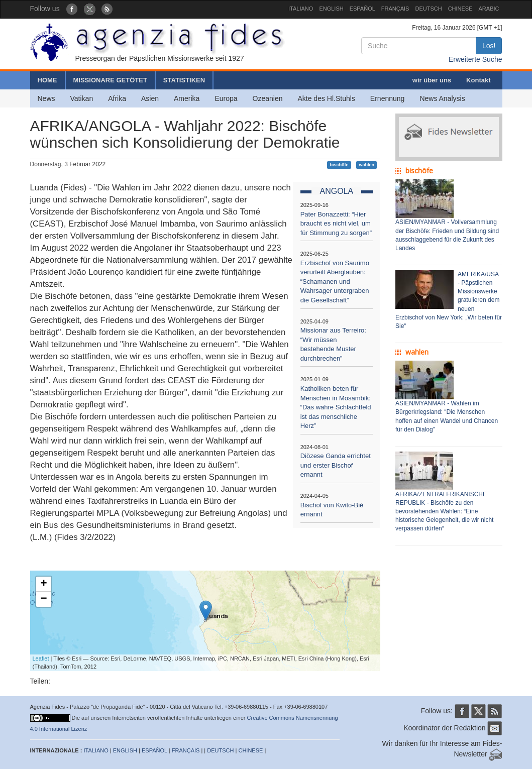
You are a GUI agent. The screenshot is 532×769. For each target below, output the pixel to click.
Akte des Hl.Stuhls (326, 98)
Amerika (187, 98)
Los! (489, 46)
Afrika (117, 98)
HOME (47, 80)
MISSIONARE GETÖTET (110, 80)
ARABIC (489, 9)
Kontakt (478, 80)
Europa (226, 98)
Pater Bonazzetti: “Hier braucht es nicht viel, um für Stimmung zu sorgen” (336, 224)
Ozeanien (268, 98)
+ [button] (43, 584)
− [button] (43, 599)
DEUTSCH (428, 9)
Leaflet (41, 658)
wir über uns (432, 80)
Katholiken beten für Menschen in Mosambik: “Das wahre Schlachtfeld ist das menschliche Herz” (336, 407)
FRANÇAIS (395, 9)
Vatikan (82, 98)
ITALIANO (301, 9)
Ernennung (388, 98)
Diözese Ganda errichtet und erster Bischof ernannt (336, 465)
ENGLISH (331, 9)
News (46, 98)
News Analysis (442, 98)
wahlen (366, 165)
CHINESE (460, 9)
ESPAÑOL (362, 9)
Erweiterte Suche (475, 59)
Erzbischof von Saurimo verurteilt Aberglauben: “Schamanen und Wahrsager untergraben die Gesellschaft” (335, 282)
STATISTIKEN (184, 80)
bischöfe (339, 165)
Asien (150, 98)
